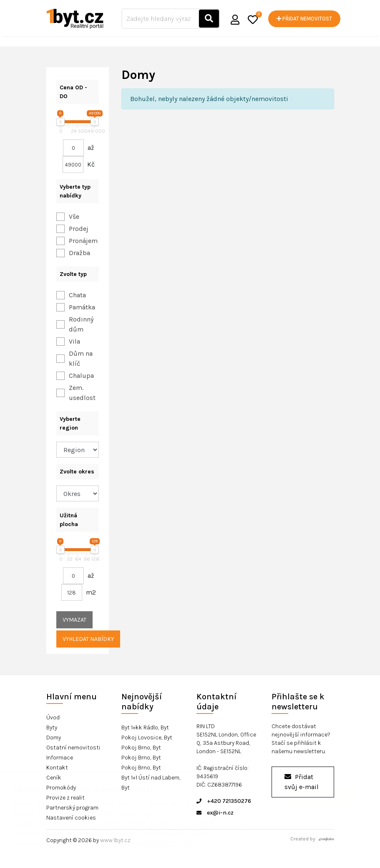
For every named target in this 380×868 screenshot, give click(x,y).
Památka (82, 307)
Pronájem (83, 241)
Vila (74, 341)
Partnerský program (72, 808)
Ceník (54, 778)
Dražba (79, 253)
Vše (74, 216)
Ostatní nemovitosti (73, 748)
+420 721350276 (224, 801)
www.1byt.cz (115, 840)
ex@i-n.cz (215, 813)
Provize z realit (65, 798)
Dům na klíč (81, 358)
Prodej (79, 229)
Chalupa (81, 376)
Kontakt (57, 768)
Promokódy (61, 788)
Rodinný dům (81, 324)
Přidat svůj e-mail (302, 782)
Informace (60, 758)
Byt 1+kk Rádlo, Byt (145, 728)
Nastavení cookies (71, 818)
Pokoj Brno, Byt (141, 748)
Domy (54, 738)
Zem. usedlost (82, 393)
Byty (52, 728)
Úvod (53, 717)
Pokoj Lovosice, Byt (147, 738)
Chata (77, 295)
